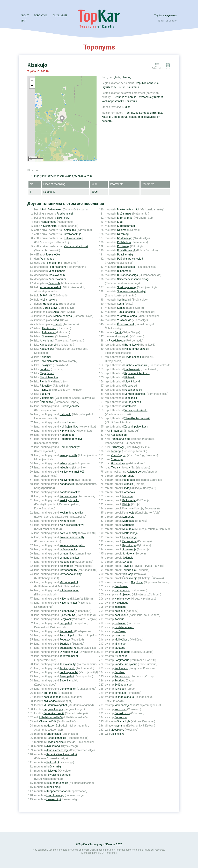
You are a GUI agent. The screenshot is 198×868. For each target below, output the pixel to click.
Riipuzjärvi (46, 386)
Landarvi (45, 369)
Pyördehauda (117, 341)
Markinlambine (49, 377)
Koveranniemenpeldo (72, 545)
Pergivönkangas (53, 709)
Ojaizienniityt (67, 615)
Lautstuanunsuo (124, 627)
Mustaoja (128, 529)
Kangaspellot (67, 484)
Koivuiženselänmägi (58, 775)
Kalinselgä (53, 762)
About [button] (25, 16)
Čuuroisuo (121, 717)
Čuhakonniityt (68, 689)
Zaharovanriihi (57, 279)
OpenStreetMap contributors (87, 161)
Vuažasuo (120, 709)
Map (23, 21)
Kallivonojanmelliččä (72, 472)
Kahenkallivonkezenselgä (62, 754)
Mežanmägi (124, 214)
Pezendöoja (129, 541)
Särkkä (121, 308)
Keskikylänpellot (69, 500)
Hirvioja (127, 488)
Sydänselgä (124, 300)
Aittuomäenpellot (50, 287)
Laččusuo (120, 631)
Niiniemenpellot (69, 590)
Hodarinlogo (67, 435)
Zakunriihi (54, 283)
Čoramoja (117, 459)
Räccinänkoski (133, 390)
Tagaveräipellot (69, 656)
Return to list (157, 68)
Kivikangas (50, 701)
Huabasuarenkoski (136, 365)
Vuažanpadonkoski (136, 410)
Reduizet (65, 640)
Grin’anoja (128, 476)
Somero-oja (129, 549)
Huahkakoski (132, 369)
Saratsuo (120, 672)
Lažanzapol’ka (68, 549)
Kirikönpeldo (67, 521)
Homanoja (129, 492)
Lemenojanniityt (69, 558)
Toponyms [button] (41, 16)
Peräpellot (66, 623)
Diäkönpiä (46, 296)
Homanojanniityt (69, 447)
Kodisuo (119, 619)
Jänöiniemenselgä (57, 750)
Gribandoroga (119, 463)
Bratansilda (50, 693)
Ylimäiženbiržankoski (137, 418)
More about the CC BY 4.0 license (99, 853)
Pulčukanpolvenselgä (130, 259)
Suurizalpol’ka (68, 648)
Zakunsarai (63, 218)
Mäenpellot (66, 566)
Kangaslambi (48, 345)
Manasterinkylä (63, 316)
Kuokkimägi (54, 787)
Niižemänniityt (68, 603)
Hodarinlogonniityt (71, 439)
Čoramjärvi (46, 402)
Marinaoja (128, 521)
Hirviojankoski (133, 357)
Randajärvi (46, 382)
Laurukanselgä (55, 795)
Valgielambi (47, 398)
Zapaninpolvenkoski (136, 427)
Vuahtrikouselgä (127, 316)
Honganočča (48, 222)
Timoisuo (120, 693)
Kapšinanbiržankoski (137, 373)
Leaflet (75, 161)
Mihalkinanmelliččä (51, 717)
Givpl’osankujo (73, 234)
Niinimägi (123, 230)
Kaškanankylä (122, 721)
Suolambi (46, 394)
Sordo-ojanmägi (127, 287)
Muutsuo (120, 648)
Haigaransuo (122, 590)
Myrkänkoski (132, 382)
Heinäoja (128, 484)
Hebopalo (65, 414)
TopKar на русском (165, 16)
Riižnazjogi (117, 447)
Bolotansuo (121, 586)
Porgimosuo (122, 660)
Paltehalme (124, 242)
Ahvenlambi (47, 341)
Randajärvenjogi (121, 439)
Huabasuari (49, 328)
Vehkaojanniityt (69, 672)
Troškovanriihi (57, 275)
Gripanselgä (54, 734)
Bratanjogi (117, 431)
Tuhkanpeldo (67, 668)
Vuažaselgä (124, 320)
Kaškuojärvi (47, 349)
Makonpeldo (67, 562)
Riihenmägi (124, 271)
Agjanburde (134, 472)
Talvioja (127, 566)
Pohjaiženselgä (126, 250)
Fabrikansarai (65, 214)
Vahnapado (47, 259)
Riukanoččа (53, 255)
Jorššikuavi (50, 308)
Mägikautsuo (122, 652)
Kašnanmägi (54, 767)
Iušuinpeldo (67, 463)
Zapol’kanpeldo (69, 681)
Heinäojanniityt (69, 427)
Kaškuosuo (121, 615)
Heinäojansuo (123, 595)
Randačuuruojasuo (126, 664)
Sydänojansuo (123, 685)
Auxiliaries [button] (60, 16)
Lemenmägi (54, 799)
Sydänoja (128, 558)
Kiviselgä (52, 771)
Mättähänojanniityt (71, 574)
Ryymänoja (129, 545)
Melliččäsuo (122, 640)
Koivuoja (127, 508)
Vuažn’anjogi (119, 455)
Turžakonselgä (126, 312)
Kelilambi (46, 357)
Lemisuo (120, 635)
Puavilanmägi (125, 255)
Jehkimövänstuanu (51, 209)
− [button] (32, 86)
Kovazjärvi (46, 365)
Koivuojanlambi (49, 361)
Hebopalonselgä (56, 738)
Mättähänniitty (68, 570)
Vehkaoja (128, 574)
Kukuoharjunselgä (57, 783)
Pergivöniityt (67, 619)
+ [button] (32, 81)
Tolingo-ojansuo (124, 697)
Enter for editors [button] (167, 21)
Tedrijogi (116, 451)
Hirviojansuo (122, 599)
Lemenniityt (67, 554)
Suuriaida (65, 644)
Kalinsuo (120, 611)
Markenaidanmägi (128, 209)
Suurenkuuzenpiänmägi (131, 291)
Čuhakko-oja (130, 578)
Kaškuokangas (52, 697)
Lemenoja (128, 517)
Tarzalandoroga (120, 468)
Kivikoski (130, 377)
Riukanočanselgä (128, 275)
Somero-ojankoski (135, 394)
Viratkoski (130, 406)
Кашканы (133, 87)
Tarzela (58, 324)
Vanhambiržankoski (76, 246)
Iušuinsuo (120, 607)
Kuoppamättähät (57, 791)
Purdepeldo (66, 631)
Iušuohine (65, 468)
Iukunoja (127, 496)
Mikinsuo (120, 644)
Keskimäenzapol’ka (71, 513)
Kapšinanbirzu (68, 496)
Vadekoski (131, 398)
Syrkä (120, 304)
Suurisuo (120, 681)
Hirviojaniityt (67, 431)
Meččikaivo (117, 730)
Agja (56, 312)
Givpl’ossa (137, 582)
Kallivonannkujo (74, 238)
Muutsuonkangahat (55, 705)
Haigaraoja (129, 480)
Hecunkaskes (68, 422)
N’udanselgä (125, 238)
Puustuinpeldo (68, 635)
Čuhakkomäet (126, 324)
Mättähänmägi (126, 226)
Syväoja (127, 562)
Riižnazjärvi (47, 390)
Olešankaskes (49, 300)
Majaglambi (47, 373)
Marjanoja (128, 525)
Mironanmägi (125, 218)
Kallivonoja (129, 500)
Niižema (64, 599)
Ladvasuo (120, 623)
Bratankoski (131, 345)
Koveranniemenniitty (72, 537)
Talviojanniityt (68, 664)
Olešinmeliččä (48, 721)
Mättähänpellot (69, 582)
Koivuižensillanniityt (72, 525)
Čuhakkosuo (122, 713)
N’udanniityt (67, 611)
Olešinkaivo (118, 734)
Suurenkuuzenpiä (54, 713)
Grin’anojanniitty (69, 406)
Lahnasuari (49, 332)
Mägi (56, 320)
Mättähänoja (130, 533)
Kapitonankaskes (70, 492)
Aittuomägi (53, 726)
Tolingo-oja (129, 570)
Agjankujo (70, 230)
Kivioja (126, 504)
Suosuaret (48, 336)
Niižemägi (123, 234)
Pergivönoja (129, 537)
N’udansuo (121, 656)
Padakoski (131, 386)
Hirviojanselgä (55, 742)
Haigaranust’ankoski (137, 349)
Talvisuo (119, 689)
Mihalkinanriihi (57, 271)
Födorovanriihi (57, 267)
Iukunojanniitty (68, 455)
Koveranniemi (49, 226)
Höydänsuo (121, 603)
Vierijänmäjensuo (125, 705)
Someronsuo (122, 676)
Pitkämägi (123, 246)
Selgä (118, 332)
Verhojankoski (133, 402)
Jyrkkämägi (53, 746)
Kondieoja (128, 513)
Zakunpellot (67, 676)
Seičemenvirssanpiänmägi (133, 279)
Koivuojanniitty (68, 533)
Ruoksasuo (121, 668)
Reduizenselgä (126, 267)
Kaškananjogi (119, 435)
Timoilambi (54, 263)
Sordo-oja (128, 554)
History (168, 68)
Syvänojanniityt (69, 652)
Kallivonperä (67, 480)
